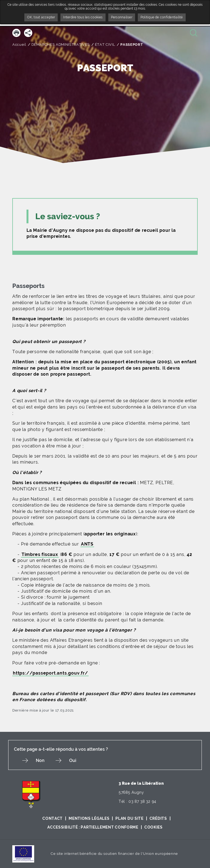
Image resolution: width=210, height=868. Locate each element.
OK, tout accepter (41, 17)
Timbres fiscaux (40, 554)
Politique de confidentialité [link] (162, 17)
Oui (73, 760)
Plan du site (129, 818)
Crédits (158, 818)
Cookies (154, 827)
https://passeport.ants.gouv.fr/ (50, 673)
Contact (52, 818)
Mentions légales (89, 818)
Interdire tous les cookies (83, 17)
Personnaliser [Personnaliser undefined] (122, 17)
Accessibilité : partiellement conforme (93, 827)
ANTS (87, 544)
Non (40, 760)
